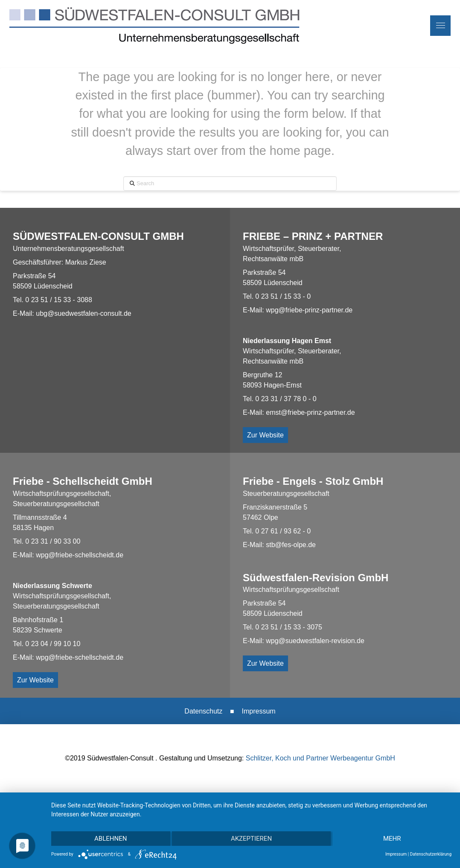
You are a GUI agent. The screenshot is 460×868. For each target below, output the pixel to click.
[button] (440, 26)
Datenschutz (203, 711)
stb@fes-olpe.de (291, 545)
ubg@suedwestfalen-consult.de (84, 313)
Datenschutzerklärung (431, 854)
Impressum (259, 711)
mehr (392, 839)
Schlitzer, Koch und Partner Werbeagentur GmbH (320, 758)
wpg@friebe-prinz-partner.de (309, 310)
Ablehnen (111, 839)
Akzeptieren (251, 839)
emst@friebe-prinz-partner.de (310, 412)
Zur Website (265, 435)
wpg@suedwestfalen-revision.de (315, 641)
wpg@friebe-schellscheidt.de (80, 555)
